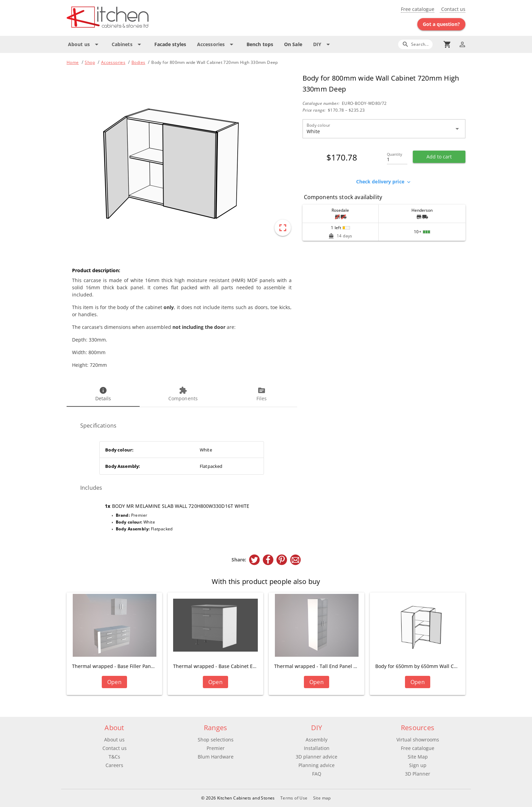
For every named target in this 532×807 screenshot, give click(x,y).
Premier (216, 748)
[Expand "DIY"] (323, 44)
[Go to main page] (132, 18)
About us (114, 740)
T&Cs (114, 757)
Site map (322, 798)
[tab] (103, 394)
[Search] (415, 44)
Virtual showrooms (418, 740)
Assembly (317, 740)
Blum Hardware (216, 757)
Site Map (418, 757)
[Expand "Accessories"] (216, 44)
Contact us (453, 9)
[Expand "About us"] (84, 44)
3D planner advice (317, 757)
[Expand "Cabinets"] (128, 44)
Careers (114, 765)
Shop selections (216, 740)
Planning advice (317, 765)
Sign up (418, 765)
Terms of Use (294, 798)
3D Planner (418, 774)
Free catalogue (418, 9)
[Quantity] (397, 157)
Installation (317, 748)
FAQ (317, 774)
